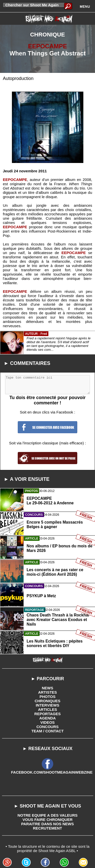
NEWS (48, 688)
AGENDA (48, 718)
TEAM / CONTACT (48, 731)
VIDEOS (48, 722)
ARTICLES (48, 709)
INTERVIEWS (48, 705)
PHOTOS (48, 697)
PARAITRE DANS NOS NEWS (47, 824)
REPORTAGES (48, 714)
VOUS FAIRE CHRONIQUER (48, 820)
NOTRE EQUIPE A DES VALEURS (48, 815)
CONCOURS (48, 727)
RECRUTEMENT (48, 828)
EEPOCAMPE (48, 46)
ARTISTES (47, 692)
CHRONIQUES (48, 701)
